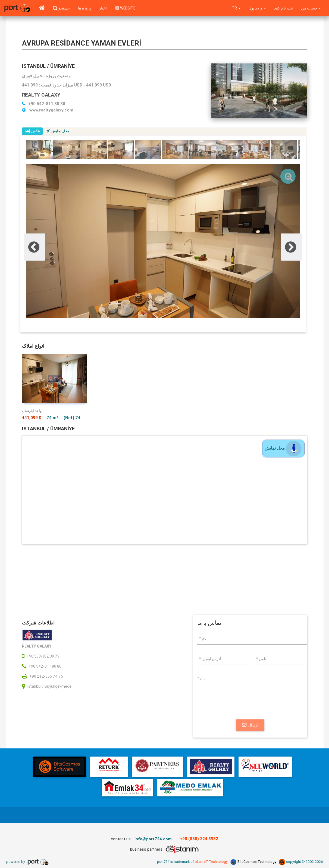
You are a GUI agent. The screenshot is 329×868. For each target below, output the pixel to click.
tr (235, 8)
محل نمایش (58, 131)
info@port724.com (153, 840)
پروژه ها (84, 8)
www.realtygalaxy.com (48, 110)
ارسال (250, 726)
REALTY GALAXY (42, 95)
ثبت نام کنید (283, 8)
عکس (32, 131)
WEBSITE (126, 8)
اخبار (103, 8)
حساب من (311, 8)
